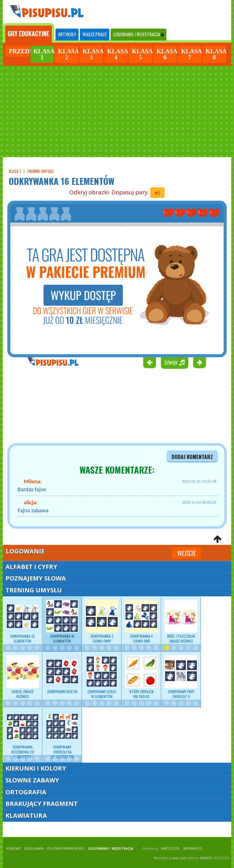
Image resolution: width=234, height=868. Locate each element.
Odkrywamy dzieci (102, 677)
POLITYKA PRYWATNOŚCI (66, 849)
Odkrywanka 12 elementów (23, 622)
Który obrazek (141, 677)
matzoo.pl (171, 849)
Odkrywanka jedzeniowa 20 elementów (23, 735)
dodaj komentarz (192, 457)
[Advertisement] (117, 111)
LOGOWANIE (138, 34)
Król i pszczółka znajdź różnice (181, 622)
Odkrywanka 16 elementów (62, 622)
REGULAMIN (34, 849)
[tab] (28, 33)
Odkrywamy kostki (62, 675)
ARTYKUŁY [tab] (67, 34)
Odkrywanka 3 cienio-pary (102, 622)
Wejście (187, 553)
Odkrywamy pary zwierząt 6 (181, 677)
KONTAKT (14, 849)
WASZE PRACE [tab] (95, 34)
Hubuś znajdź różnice (23, 677)
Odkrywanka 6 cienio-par (141, 622)
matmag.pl (193, 849)
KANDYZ (206, 858)
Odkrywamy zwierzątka (62, 735)
